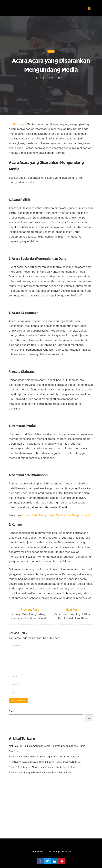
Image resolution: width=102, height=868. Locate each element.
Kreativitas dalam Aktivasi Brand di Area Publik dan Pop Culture (45, 762)
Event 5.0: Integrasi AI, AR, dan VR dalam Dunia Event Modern (44, 767)
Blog (51, 51)
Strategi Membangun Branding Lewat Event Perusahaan (41, 772)
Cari (11, 711)
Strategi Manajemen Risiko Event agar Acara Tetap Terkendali (44, 756)
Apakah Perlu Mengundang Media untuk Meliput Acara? (56, 515)
